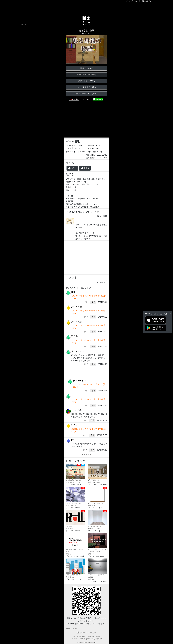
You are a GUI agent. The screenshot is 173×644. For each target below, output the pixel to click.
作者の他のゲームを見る (86, 94)
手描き (85, 168)
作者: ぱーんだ (71, 505)
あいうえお (77, 307)
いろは (74, 425)
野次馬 (74, 336)
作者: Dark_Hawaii (94, 482)
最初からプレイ (86, 68)
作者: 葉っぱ (70, 577)
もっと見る (86, 455)
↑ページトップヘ (72, 629)
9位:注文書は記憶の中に (75, 567)
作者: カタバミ (71, 529)
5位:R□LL (75, 519)
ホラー (72, 168)
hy (72, 440)
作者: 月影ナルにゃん (73, 482)
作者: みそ (92, 505)
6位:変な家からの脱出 (98, 519)
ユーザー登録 (140, 1)
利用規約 (99, 639)
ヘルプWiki (74, 639)
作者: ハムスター (94, 529)
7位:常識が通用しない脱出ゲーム (75, 543)
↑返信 (93, 302)
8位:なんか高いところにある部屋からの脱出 (98, 543)
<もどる (24, 24)
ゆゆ (73, 292)
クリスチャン (78, 351)
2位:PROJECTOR (98, 472)
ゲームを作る (130, 1)
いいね (75, 99)
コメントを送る (99, 282)
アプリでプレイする (86, 81)
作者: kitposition (94, 554)
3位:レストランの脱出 (75, 496)
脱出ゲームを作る (94, 637)
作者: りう (69, 554)
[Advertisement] (86, 9)
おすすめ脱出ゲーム (79, 637)
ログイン (148, 1)
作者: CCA (86, 34)
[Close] (170, 313)
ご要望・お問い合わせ (88, 639)
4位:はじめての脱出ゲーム (98, 496)
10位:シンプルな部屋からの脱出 (98, 568)
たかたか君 (77, 410)
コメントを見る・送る (86, 87)
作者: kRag (92, 579)
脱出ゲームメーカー (87, 632)
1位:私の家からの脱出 (75, 472)
